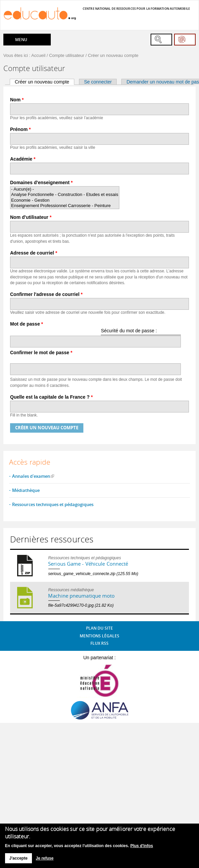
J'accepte (18, 858)
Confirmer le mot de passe (41, 353)
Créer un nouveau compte (45, 82)
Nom (17, 100)
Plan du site (99, 628)
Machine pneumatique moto (81, 596)
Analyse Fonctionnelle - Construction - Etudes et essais (65, 195)
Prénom (20, 129)
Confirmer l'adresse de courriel (46, 294)
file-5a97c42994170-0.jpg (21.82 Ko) (81, 605)
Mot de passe (27, 324)
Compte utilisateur (67, 55)
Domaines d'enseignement (41, 182)
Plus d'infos (142, 846)
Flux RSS (99, 643)
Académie (23, 159)
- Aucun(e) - (65, 189)
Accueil (38, 55)
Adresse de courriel (34, 253)
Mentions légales (99, 636)
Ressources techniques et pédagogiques (53, 504)
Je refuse (45, 858)
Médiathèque (26, 490)
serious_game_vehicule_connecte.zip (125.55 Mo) (93, 574)
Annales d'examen (31, 476)
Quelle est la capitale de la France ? (51, 397)
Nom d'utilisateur (31, 217)
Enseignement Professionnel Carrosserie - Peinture (65, 206)
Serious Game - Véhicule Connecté (88, 564)
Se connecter (98, 82)
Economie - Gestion (65, 201)
